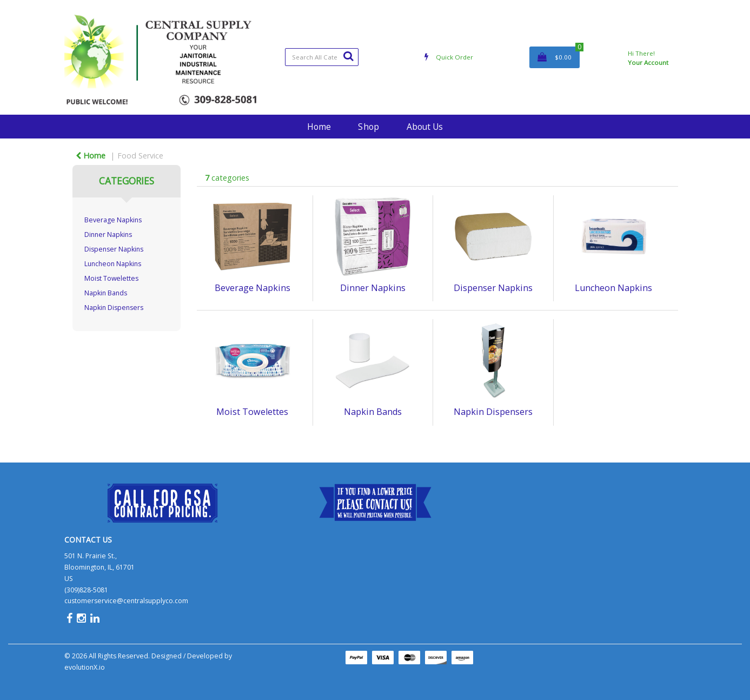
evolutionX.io (85, 667)
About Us (425, 127)
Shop (369, 127)
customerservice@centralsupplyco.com (126, 601)
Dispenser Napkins (114, 249)
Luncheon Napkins (113, 264)
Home (319, 127)
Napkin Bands (106, 293)
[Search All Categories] (322, 57)
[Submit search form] (348, 56)
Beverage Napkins (113, 220)
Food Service (140, 156)
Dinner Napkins (108, 235)
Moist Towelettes (111, 278)
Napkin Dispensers (114, 308)
